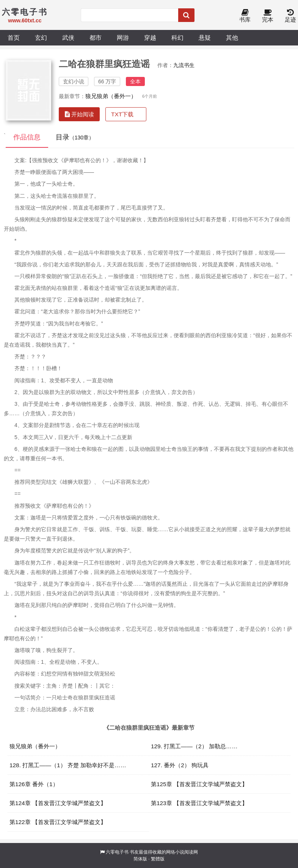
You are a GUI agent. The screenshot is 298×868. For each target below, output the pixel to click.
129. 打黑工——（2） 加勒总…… (194, 746)
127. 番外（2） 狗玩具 (180, 765)
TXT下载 (122, 114)
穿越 (150, 38)
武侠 (68, 38)
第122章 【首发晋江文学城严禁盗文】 (58, 822)
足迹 (290, 16)
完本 (268, 16)
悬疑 (205, 38)
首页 (14, 38)
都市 (96, 38)
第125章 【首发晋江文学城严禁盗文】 (199, 784)
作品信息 (27, 137)
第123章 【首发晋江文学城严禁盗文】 (199, 803)
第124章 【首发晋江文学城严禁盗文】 (58, 803)
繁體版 (158, 859)
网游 (123, 38)
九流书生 (184, 65)
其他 (232, 38)
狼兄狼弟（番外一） (111, 96)
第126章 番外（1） (34, 784)
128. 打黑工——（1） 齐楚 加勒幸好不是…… (68, 765)
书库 (245, 16)
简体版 (140, 859)
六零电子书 (117, 852)
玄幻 (41, 38)
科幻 (177, 38)
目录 (75, 137)
